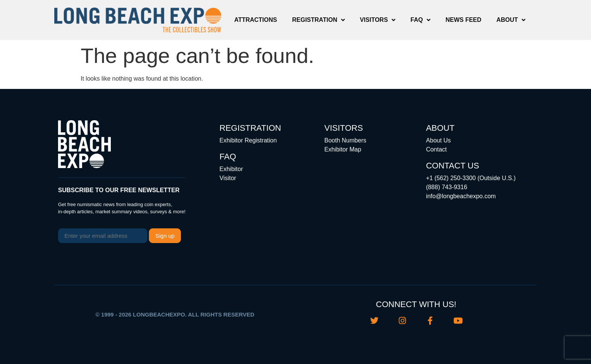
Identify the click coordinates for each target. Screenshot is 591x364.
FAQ (420, 20)
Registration (318, 20)
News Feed (463, 20)
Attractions (256, 20)
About (511, 20)
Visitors (378, 20)
